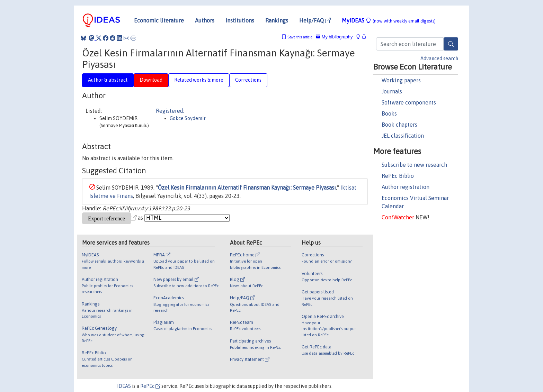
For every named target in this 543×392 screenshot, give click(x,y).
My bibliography (334, 37)
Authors (205, 20)
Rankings (277, 20)
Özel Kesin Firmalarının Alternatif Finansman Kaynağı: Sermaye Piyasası (247, 188)
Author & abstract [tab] (108, 80)
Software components (409, 102)
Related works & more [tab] (199, 80)
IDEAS (124, 386)
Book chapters (399, 125)
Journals (392, 91)
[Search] (451, 44)
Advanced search (439, 58)
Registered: (170, 111)
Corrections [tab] (248, 80)
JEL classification (403, 136)
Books (389, 113)
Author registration (406, 187)
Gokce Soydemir (188, 118)
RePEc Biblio (398, 176)
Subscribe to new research (414, 165)
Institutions (240, 20)
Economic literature (159, 20)
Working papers (401, 80)
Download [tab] (151, 80)
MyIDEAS (389, 20)
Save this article (300, 37)
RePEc (150, 386)
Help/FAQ (315, 20)
